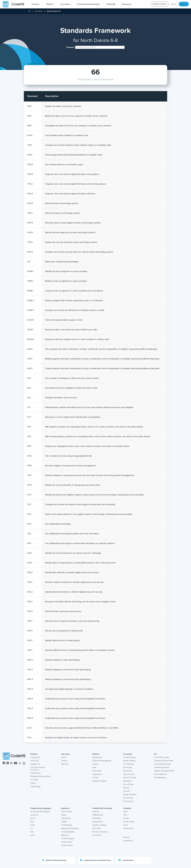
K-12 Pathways (129, 764)
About (125, 812)
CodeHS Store (126, 860)
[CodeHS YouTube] (16, 763)
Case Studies (66, 812)
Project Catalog (129, 761)
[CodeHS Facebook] (4, 763)
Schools (64, 761)
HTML (33, 825)
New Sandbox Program (40, 812)
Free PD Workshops (162, 767)
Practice (126, 788)
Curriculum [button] (66, 4)
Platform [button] (51, 4)
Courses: (70, 47)
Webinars (65, 835)
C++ (32, 828)
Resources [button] (128, 4)
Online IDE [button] (112, 4)
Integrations (97, 774)
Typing (33, 783)
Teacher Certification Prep (164, 771)
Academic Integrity (99, 781)
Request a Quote (160, 4)
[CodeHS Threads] (24, 763)
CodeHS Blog (67, 825)
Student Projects (68, 839)
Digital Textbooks (130, 795)
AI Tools (95, 778)
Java (32, 822)
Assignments (97, 757)
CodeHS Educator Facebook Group (96, 860)
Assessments (97, 822)
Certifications (35, 773)
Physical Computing (100, 832)
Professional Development (40, 776)
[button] (36, 4)
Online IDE (34, 761)
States (64, 815)
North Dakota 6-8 (54, 11)
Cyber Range (35, 786)
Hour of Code (128, 784)
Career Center (67, 842)
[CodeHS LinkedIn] (11, 763)
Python (33, 818)
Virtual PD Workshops (162, 764)
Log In (174, 4)
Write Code (97, 771)
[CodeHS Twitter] (20, 763)
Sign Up (184, 4)
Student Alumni (67, 845)
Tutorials (126, 791)
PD (155, 754)
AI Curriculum (128, 801)
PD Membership (160, 778)
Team (125, 815)
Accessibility (128, 841)
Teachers (65, 764)
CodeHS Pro (35, 764)
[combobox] (100, 47)
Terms (125, 825)
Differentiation (98, 815)
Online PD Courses (161, 757)
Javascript (34, 815)
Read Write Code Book (70, 828)
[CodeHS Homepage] (15, 4)
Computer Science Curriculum (38, 769)
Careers (126, 818)
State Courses (129, 774)
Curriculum (128, 754)
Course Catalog (129, 757)
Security (126, 837)
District (64, 757)
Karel (32, 835)
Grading (95, 764)
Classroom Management (102, 761)
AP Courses (128, 767)
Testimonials (66, 818)
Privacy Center (129, 822)
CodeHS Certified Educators (54, 860)
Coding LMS (35, 757)
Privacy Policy (128, 828)
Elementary (128, 771)
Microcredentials (160, 774)
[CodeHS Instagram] (8, 763)
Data (94, 767)
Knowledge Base (68, 832)
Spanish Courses (130, 778)
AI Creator (34, 780)
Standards (39, 11)
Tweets (64, 822)
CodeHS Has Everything (102, 808)
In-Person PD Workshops (164, 761)
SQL (32, 832)
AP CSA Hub (128, 798)
